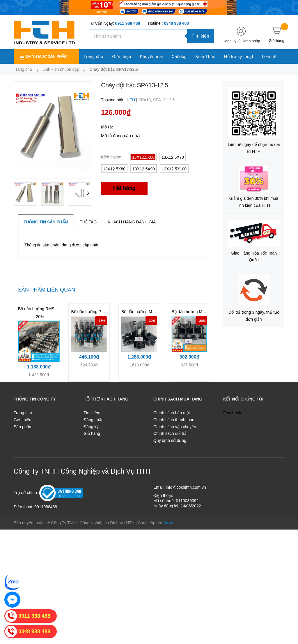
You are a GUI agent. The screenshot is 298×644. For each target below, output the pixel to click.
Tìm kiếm (201, 36)
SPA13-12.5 (164, 100)
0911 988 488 (128, 23)
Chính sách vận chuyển (175, 427)
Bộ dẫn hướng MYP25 (192, 312)
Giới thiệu (23, 420)
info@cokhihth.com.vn (186, 487)
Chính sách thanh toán (174, 420)
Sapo (168, 523)
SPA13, (146, 100)
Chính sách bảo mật (172, 413)
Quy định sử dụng (170, 440)
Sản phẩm (23, 427)
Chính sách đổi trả (170, 433)
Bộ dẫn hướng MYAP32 (143, 312)
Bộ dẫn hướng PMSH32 (93, 312)
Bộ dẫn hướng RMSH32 (40, 309)
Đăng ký (230, 41)
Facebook (232, 413)
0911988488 (46, 507)
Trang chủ (23, 413)
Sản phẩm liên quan (47, 290)
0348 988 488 (176, 23)
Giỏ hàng (92, 433)
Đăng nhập (251, 41)
